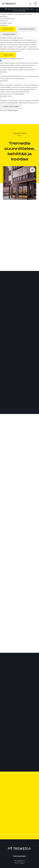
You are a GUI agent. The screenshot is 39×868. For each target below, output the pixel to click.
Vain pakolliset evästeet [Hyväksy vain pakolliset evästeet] (27, 29)
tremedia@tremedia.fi (19, 828)
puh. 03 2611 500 (19, 825)
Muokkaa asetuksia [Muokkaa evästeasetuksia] (9, 34)
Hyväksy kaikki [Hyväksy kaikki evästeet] (8, 29)
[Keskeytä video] (33, 170)
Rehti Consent (13, 110)
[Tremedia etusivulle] (8, 4)
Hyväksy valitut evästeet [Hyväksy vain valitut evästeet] (11, 107)
